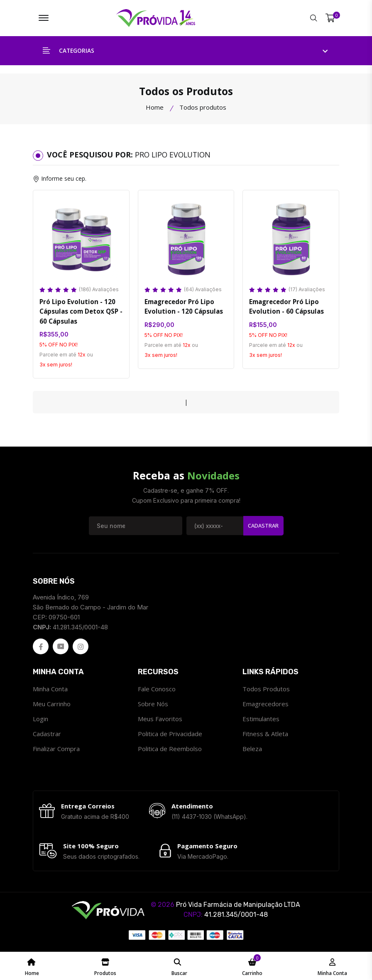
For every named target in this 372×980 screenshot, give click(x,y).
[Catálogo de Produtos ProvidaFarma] (105, 966)
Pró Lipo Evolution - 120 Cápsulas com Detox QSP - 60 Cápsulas (81, 313)
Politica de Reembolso (170, 750)
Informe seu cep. (64, 180)
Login (40, 720)
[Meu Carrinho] (330, 18)
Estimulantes (261, 720)
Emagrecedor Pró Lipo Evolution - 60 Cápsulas (285, 308)
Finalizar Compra (56, 750)
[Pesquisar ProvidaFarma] (314, 19)
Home (155, 108)
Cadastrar (263, 527)
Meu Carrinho (52, 705)
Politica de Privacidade (170, 735)
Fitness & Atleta (265, 735)
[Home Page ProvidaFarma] (32, 966)
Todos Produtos (266, 690)
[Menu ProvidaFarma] (44, 19)
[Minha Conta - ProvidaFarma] (332, 966)
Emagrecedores (266, 705)
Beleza (252, 750)
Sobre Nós (153, 705)
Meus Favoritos (160, 720)
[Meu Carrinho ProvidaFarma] (252, 966)
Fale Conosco (157, 690)
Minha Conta (50, 690)
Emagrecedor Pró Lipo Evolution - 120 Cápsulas (182, 308)
